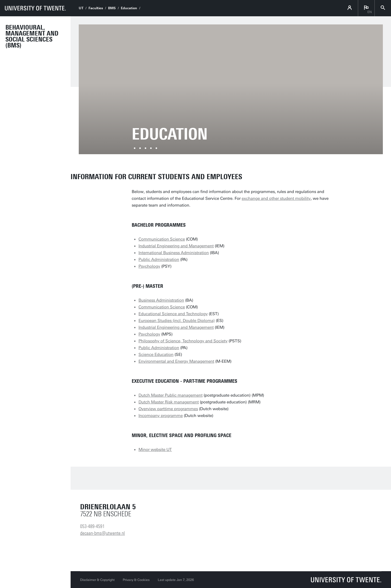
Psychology (149, 266)
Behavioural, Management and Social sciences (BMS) (32, 36)
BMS (112, 8)
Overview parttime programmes (168, 409)
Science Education (156, 355)
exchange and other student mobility (276, 198)
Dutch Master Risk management (169, 402)
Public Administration (159, 260)
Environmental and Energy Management (176, 361)
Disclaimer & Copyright (97, 580)
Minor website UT (155, 450)
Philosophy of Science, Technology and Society (183, 341)
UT (81, 8)
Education (129, 8)
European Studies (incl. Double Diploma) (177, 321)
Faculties (96, 8)
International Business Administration (174, 253)
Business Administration (161, 300)
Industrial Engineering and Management (176, 246)
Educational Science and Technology (173, 314)
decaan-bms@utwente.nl (103, 533)
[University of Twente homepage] (35, 8)
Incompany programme (161, 416)
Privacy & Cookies (136, 580)
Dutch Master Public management (171, 395)
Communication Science (162, 239)
